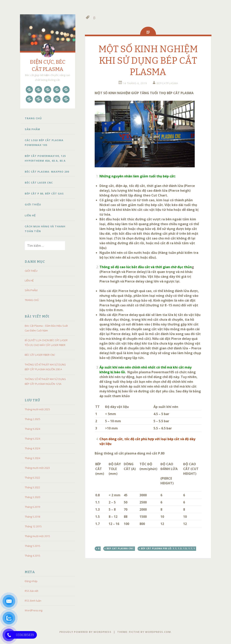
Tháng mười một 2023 (37, 468)
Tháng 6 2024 (32, 439)
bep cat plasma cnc (120, 548)
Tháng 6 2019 (32, 507)
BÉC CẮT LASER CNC (39, 183)
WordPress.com (158, 632)
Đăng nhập (31, 581)
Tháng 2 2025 (32, 419)
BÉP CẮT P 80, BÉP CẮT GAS (44, 193)
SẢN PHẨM (32, 129)
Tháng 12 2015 (33, 526)
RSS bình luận (33, 601)
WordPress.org (33, 610)
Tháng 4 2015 (32, 556)
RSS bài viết (31, 591)
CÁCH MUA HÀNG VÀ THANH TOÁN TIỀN (45, 229)
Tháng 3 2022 (32, 487)
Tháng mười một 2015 (37, 536)
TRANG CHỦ (33, 118)
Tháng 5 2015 (32, 546)
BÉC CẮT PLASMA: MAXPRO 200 (47, 172)
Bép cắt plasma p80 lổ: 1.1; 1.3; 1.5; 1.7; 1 (168, 548)
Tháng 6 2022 (32, 478)
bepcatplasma (167, 83)
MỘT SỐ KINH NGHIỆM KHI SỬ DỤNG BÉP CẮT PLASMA (148, 61)
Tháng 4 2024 (32, 448)
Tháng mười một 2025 (37, 409)
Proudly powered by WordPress (85, 632)
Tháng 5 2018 (32, 517)
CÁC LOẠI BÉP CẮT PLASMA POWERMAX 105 (44, 143)
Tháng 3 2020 (32, 497)
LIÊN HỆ (30, 215)
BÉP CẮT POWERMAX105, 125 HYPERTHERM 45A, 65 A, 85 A (45, 158)
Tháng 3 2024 (32, 458)
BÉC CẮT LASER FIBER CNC (40, 355)
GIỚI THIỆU (33, 204)
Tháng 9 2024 (32, 429)
